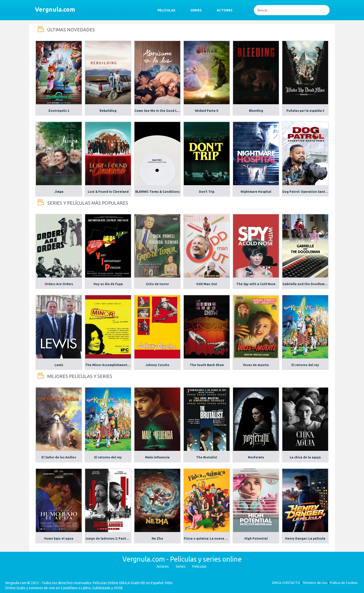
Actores (163, 566)
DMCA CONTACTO (286, 583)
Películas (199, 566)
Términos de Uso (315, 583)
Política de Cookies (344, 583)
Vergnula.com (55, 9)
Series (181, 566)
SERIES (196, 10)
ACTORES (225, 10)
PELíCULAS (166, 10)
